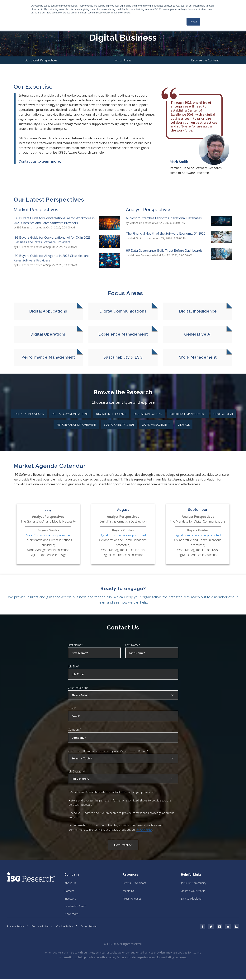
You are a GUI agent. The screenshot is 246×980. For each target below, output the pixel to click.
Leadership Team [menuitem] (75, 907)
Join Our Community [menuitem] (194, 883)
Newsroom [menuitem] (71, 915)
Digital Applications (29, 414)
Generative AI (223, 414)
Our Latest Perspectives (41, 60)
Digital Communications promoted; (48, 535)
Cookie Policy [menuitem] (65, 927)
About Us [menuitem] (70, 883)
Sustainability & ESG (119, 425)
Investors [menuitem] (70, 899)
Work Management (156, 425)
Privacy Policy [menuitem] (15, 927)
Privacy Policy (144, 830)
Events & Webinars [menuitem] (134, 883)
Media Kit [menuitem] (128, 891)
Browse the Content (205, 60)
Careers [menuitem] (69, 891)
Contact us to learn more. (40, 162)
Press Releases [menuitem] (132, 899)
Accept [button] (193, 22)
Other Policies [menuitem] (89, 927)
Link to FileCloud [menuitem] (191, 899)
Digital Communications (70, 414)
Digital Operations (148, 414)
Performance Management (76, 425)
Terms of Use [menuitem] (40, 927)
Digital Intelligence (111, 414)
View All (184, 425)
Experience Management (188, 414)
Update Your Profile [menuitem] (193, 891)
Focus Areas (123, 60)
